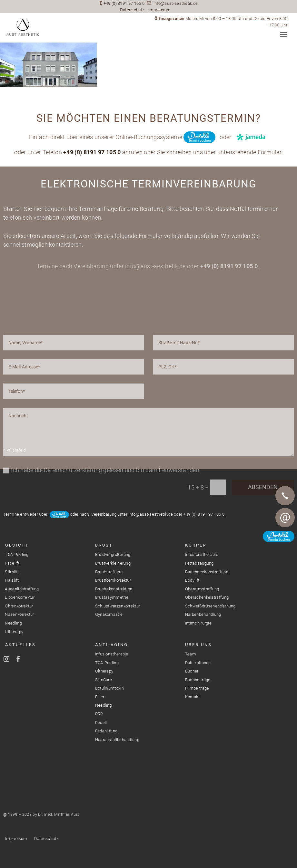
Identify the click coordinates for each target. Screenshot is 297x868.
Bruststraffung (109, 572)
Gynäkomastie (109, 614)
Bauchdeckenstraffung (207, 572)
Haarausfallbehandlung (117, 740)
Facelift (12, 563)
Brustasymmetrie (112, 597)
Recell (101, 723)
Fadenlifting (106, 731)
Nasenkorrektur (19, 614)
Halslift (12, 580)
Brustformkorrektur (113, 580)
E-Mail (285, 518)
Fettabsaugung (199, 563)
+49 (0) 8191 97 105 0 (124, 3)
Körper (196, 545)
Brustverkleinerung (113, 563)
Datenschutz (132, 10)
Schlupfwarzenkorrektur (118, 606)
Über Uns (198, 645)
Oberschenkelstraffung (207, 597)
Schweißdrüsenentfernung (210, 606)
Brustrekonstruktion (114, 589)
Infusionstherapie (202, 554)
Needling (13, 623)
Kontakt (192, 697)
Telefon (285, 496)
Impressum (159, 10)
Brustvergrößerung (113, 554)
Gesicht (17, 545)
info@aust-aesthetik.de (176, 3)
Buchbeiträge (198, 680)
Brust (104, 545)
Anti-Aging (112, 645)
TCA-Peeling (17, 554)
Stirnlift (12, 572)
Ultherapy (14, 632)
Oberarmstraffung (202, 589)
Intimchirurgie (198, 623)
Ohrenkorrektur (19, 606)
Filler (100, 697)
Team (191, 654)
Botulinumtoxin (109, 688)
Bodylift (192, 580)
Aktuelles (20, 645)
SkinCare (104, 680)
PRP (99, 714)
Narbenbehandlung (203, 614)
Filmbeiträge (197, 688)
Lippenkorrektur (20, 597)
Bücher (192, 671)
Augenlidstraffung (22, 589)
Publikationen (198, 663)
